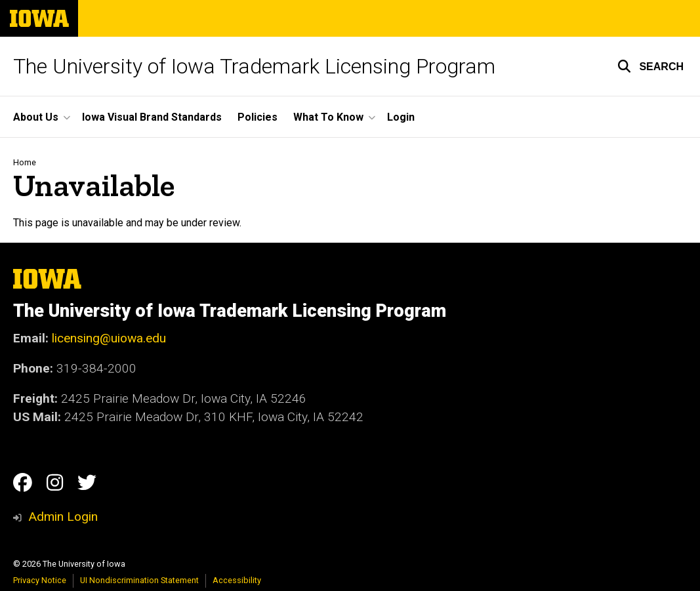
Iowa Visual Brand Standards (152, 117)
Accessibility (237, 580)
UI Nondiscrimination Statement (139, 580)
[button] (650, 66)
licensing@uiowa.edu (109, 338)
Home (25, 162)
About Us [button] (36, 117)
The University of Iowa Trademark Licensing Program (254, 66)
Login (401, 117)
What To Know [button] (328, 117)
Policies (257, 117)
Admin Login (63, 517)
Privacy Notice (40, 580)
